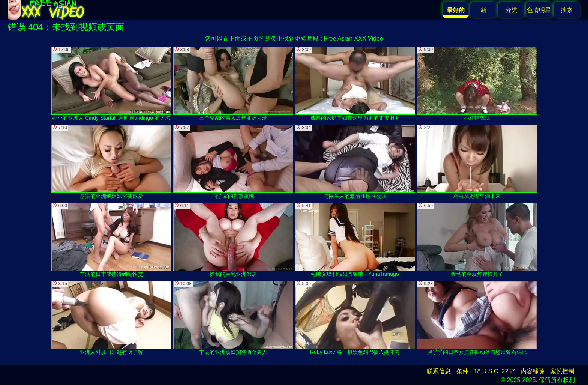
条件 (462, 371)
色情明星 (539, 10)
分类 (511, 10)
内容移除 (532, 371)
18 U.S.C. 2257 (494, 371)
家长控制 (562, 371)
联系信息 (439, 371)
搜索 (567, 10)
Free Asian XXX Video (354, 38)
